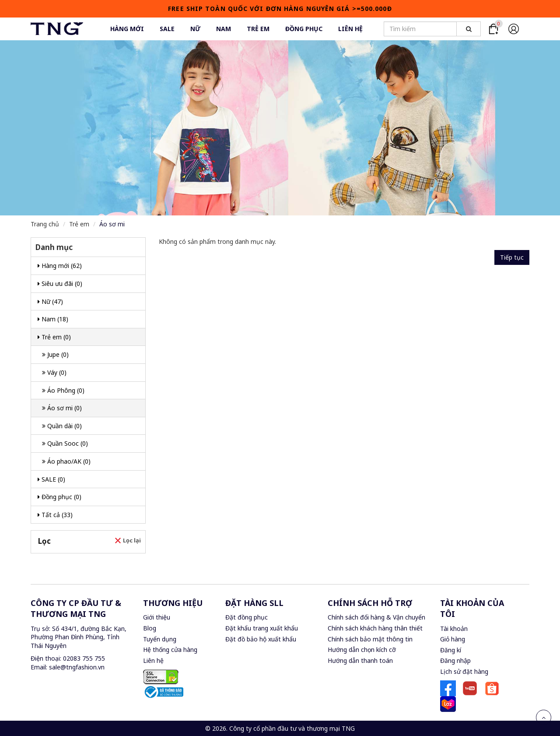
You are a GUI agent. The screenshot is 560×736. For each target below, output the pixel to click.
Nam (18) (53, 319)
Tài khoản (454, 629)
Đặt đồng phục (247, 617)
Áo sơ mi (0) (62, 408)
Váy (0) (54, 372)
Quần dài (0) (62, 426)
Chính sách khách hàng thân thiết (375, 628)
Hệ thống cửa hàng (170, 650)
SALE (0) (51, 479)
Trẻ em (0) (54, 337)
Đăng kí (451, 650)
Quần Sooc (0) (65, 443)
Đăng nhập (455, 660)
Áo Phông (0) (63, 390)
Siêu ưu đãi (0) (60, 283)
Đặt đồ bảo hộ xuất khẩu (261, 639)
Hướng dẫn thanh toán (360, 660)
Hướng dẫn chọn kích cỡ (362, 650)
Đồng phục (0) (59, 497)
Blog (150, 628)
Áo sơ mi (112, 224)
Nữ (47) (50, 301)
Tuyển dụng (160, 639)
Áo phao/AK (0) (66, 461)
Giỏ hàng (453, 639)
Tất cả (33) (55, 515)
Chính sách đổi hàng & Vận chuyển (376, 617)
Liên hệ (153, 660)
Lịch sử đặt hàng (464, 671)
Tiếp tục (512, 257)
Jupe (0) (55, 354)
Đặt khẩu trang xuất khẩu (262, 628)
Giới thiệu (157, 617)
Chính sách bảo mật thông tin (370, 639)
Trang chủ (45, 224)
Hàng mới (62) (60, 266)
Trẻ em (79, 224)
